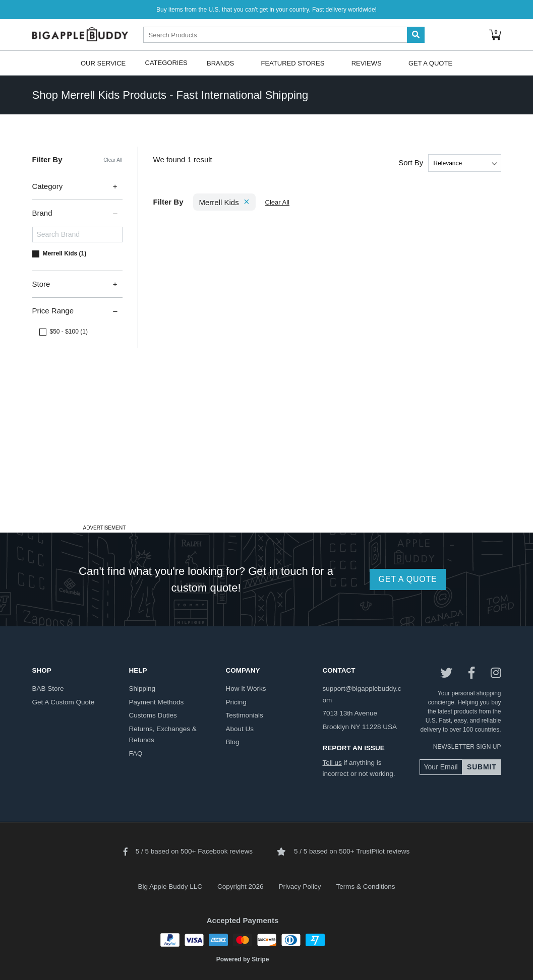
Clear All (113, 160)
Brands (220, 63)
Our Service (103, 63)
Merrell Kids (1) (65, 253)
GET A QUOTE (407, 579)
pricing (236, 702)
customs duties (153, 715)
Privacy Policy (300, 887)
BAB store (48, 689)
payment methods (157, 702)
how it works (246, 689)
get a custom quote (64, 702)
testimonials (245, 715)
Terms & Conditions (366, 887)
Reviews (367, 63)
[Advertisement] (267, 451)
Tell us (332, 763)
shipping (142, 689)
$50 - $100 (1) (69, 332)
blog (233, 742)
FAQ (136, 754)
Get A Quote (430, 63)
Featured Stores (292, 63)
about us (240, 729)
